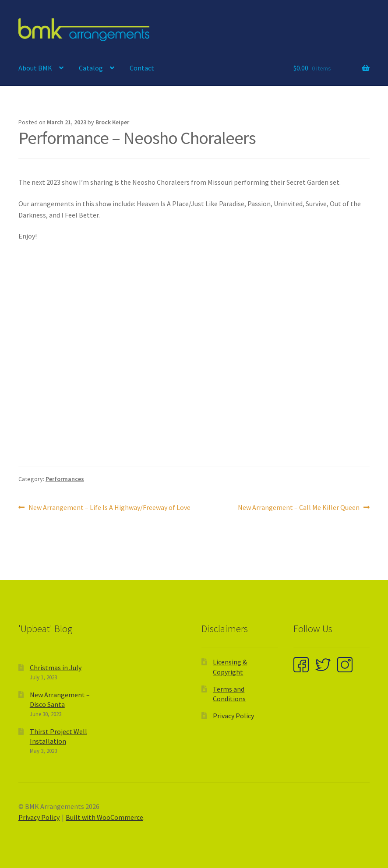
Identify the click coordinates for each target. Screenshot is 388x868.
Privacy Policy (233, 716)
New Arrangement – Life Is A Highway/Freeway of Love (109, 508)
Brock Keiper (112, 122)
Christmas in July (56, 668)
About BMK (35, 68)
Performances (65, 479)
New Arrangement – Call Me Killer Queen (299, 508)
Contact (142, 68)
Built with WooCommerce (104, 817)
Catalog (91, 68)
